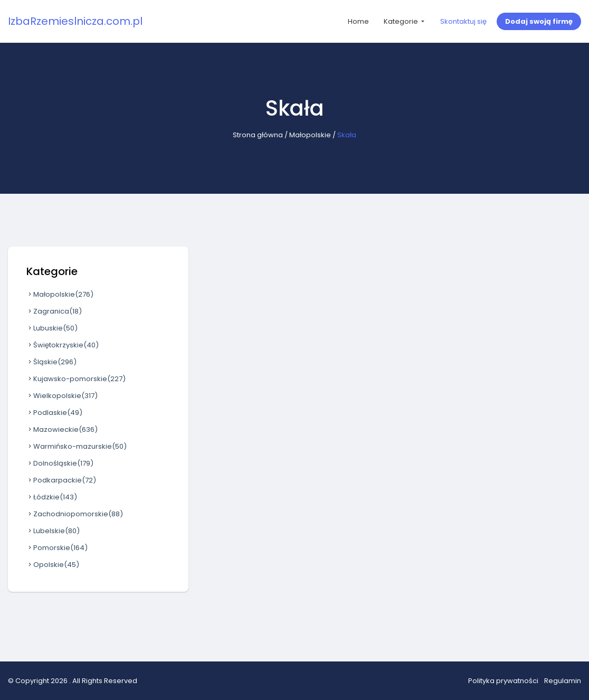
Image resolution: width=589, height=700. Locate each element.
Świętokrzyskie (63, 345)
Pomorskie (57, 548)
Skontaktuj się (463, 21)
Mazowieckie (62, 429)
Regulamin (563, 681)
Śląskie (51, 362)
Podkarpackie (61, 480)
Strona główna (258, 135)
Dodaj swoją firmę (539, 21)
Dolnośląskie (60, 463)
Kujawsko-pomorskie (76, 379)
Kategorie (402, 21)
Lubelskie (53, 531)
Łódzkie (52, 497)
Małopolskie (310, 135)
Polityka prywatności (503, 681)
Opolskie (53, 565)
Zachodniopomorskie (75, 514)
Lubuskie (52, 328)
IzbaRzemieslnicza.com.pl (75, 21)
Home (358, 21)
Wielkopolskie (62, 396)
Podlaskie (54, 413)
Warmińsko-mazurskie (77, 446)
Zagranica (54, 311)
